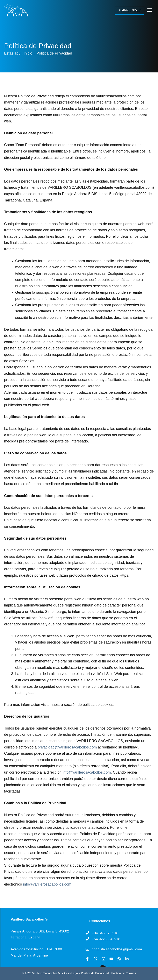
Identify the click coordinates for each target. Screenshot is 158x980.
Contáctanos (100, 921)
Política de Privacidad (95, 973)
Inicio (28, 53)
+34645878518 (130, 10)
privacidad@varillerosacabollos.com (67, 747)
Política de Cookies (124, 973)
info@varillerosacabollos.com (87, 772)
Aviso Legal (71, 973)
